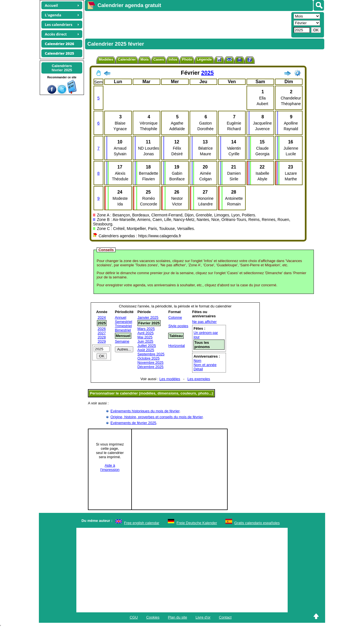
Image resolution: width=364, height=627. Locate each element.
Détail (198, 369)
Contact (225, 617)
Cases (159, 59)
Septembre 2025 (151, 354)
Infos (173, 59)
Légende (204, 59)
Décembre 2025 (151, 367)
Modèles (106, 59)
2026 (102, 329)
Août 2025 (146, 350)
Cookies (153, 617)
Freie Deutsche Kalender (197, 523)
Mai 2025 (145, 337)
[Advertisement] (187, 24)
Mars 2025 (146, 329)
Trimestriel (123, 326)
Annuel (121, 317)
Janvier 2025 (148, 317)
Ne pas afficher (204, 322)
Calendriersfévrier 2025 (62, 68)
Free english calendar (142, 523)
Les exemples (199, 379)
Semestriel (124, 322)
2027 (102, 333)
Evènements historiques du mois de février (145, 411)
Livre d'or (203, 617)
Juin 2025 (145, 341)
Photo (187, 59)
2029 (102, 341)
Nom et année (205, 365)
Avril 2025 (146, 333)
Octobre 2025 (149, 358)
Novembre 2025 (151, 363)
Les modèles (170, 379)
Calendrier (127, 59)
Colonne (175, 317)
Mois (145, 59)
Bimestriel (123, 330)
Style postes (178, 326)
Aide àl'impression (110, 468)
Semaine (122, 341)
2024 (102, 317)
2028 (102, 337)
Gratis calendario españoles (257, 523)
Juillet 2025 (147, 346)
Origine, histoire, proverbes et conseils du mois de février (157, 417)
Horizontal (177, 346)
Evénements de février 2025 (133, 423)
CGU (134, 617)
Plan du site (177, 617)
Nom (197, 361)
